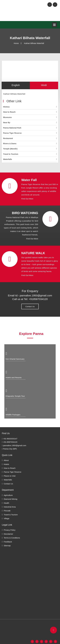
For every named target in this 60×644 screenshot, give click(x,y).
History (6, 107)
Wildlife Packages (13, 415)
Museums (7, 117)
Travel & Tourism (11, 154)
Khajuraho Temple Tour (15, 396)
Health (6, 503)
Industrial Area (10, 507)
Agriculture (8, 495)
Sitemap (7, 546)
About (6, 460)
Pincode (7, 511)
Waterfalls (8, 159)
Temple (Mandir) (10, 149)
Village (7, 518)
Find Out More (27, 199)
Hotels (6, 464)
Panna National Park (12, 128)
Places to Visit (10, 476)
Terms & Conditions (12, 538)
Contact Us (30, 306)
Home (16, 43)
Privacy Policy (10, 530)
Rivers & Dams (10, 143)
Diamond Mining (10, 499)
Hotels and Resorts (14, 378)
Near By (7, 122)
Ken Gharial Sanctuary (15, 359)
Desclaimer (8, 534)
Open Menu (54, 25)
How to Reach (9, 112)
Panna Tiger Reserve (12, 133)
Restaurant (8, 138)
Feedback (8, 542)
